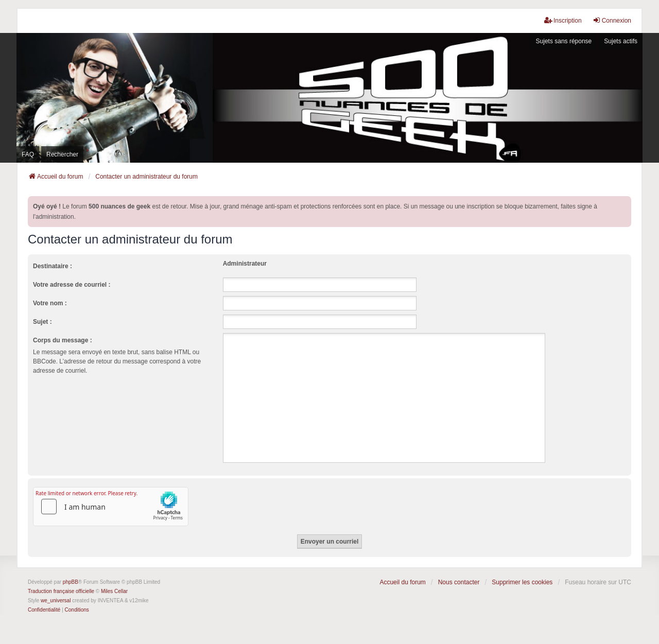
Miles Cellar (114, 591)
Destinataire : (53, 266)
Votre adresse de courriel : (72, 285)
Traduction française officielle (61, 591)
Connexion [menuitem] (612, 20)
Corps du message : (63, 340)
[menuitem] (44, 610)
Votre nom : (50, 303)
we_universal (56, 601)
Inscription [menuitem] (563, 20)
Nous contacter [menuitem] (459, 582)
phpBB (71, 582)
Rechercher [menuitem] (62, 154)
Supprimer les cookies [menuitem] (522, 582)
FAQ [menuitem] (28, 154)
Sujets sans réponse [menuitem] (564, 41)
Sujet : (42, 322)
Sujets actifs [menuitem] (621, 41)
